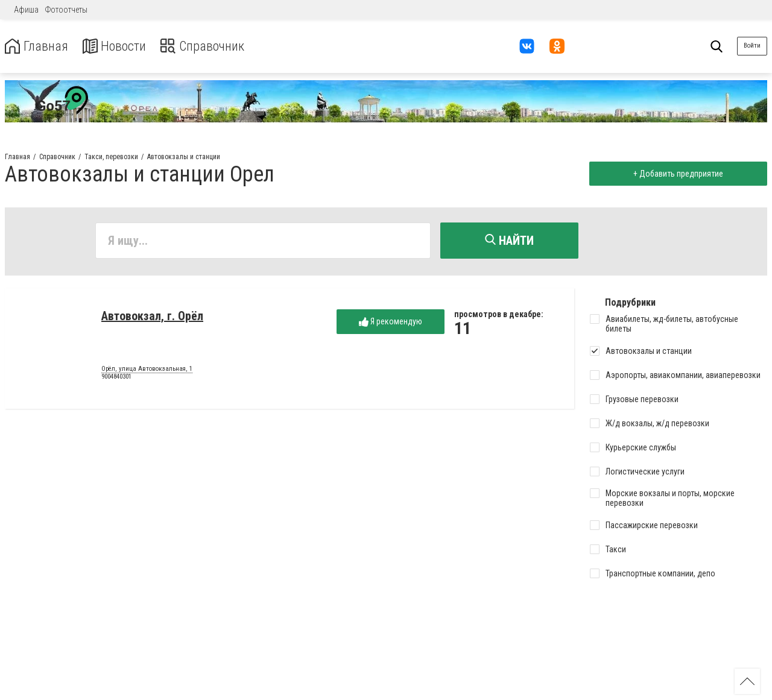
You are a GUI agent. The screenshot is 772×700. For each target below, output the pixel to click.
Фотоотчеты (66, 10)
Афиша (26, 10)
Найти (509, 241)
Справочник (213, 46)
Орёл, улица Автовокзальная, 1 (147, 370)
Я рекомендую (391, 323)
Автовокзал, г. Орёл (152, 317)
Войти (752, 46)
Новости (120, 46)
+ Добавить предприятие (676, 174)
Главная (38, 46)
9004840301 (116, 378)
